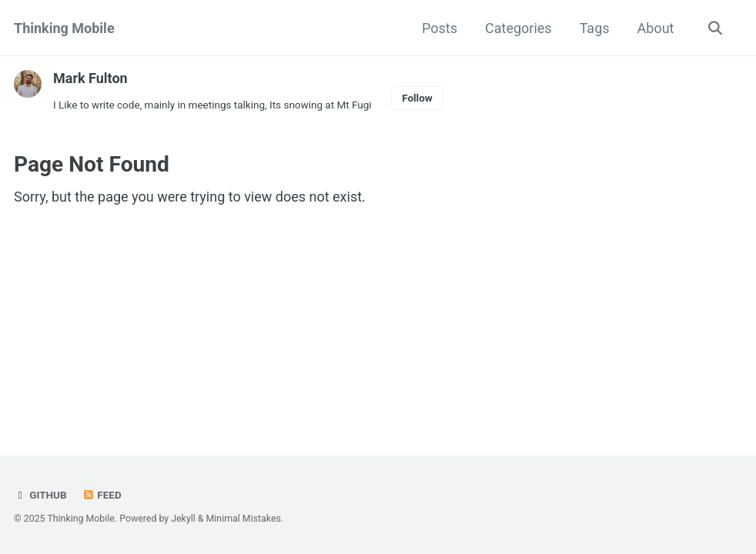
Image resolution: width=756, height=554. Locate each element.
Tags (595, 28)
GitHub (40, 495)
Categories (518, 28)
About (656, 28)
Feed (102, 495)
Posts (440, 28)
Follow (417, 98)
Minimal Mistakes (244, 519)
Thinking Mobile (64, 28)
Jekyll (183, 519)
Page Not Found (92, 164)
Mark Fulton (90, 78)
